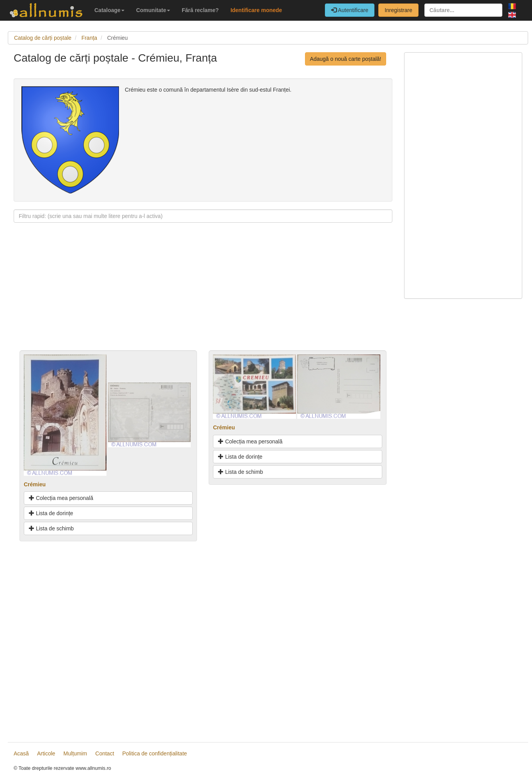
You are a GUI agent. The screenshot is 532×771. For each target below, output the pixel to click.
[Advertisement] (203, 296)
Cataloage (109, 10)
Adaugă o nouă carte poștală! (346, 59)
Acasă (21, 753)
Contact (105, 753)
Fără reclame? (200, 10)
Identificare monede (256, 10)
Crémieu (35, 484)
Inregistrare (398, 10)
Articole (46, 753)
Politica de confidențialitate (155, 753)
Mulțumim (75, 753)
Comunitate (153, 10)
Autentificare (350, 10)
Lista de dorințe (51, 513)
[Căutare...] (463, 10)
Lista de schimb (51, 528)
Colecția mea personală (61, 498)
